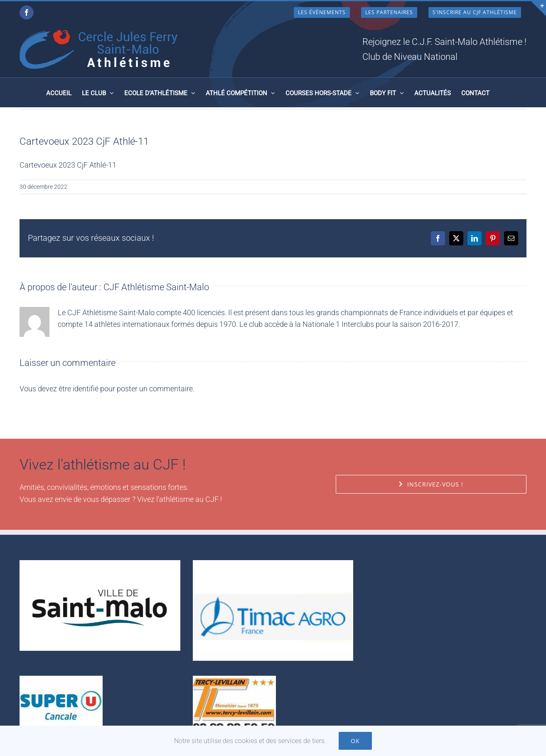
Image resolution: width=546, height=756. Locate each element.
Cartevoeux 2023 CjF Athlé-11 (68, 165)
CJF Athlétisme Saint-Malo (156, 287)
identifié (86, 389)
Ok (355, 741)
